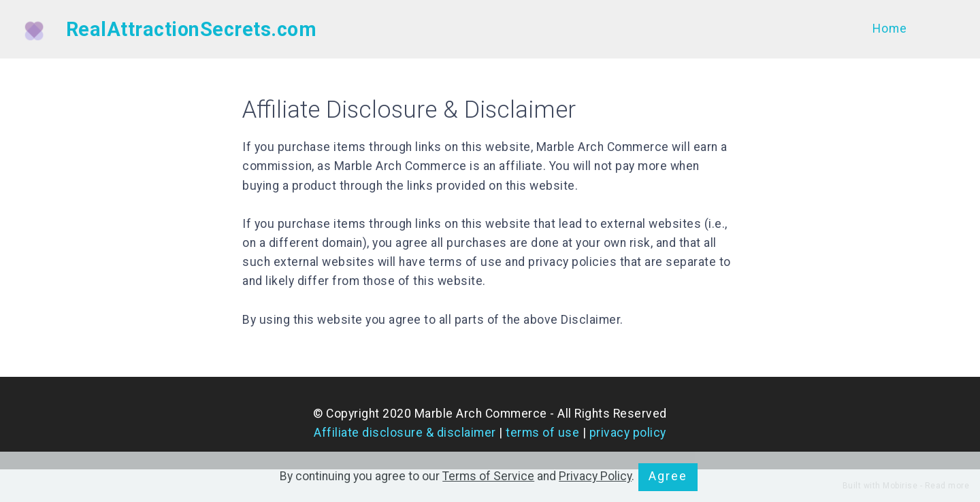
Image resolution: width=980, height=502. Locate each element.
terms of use (542, 433)
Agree (668, 476)
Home (890, 29)
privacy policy (628, 433)
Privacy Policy (595, 476)
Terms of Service (488, 476)
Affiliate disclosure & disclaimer (405, 433)
